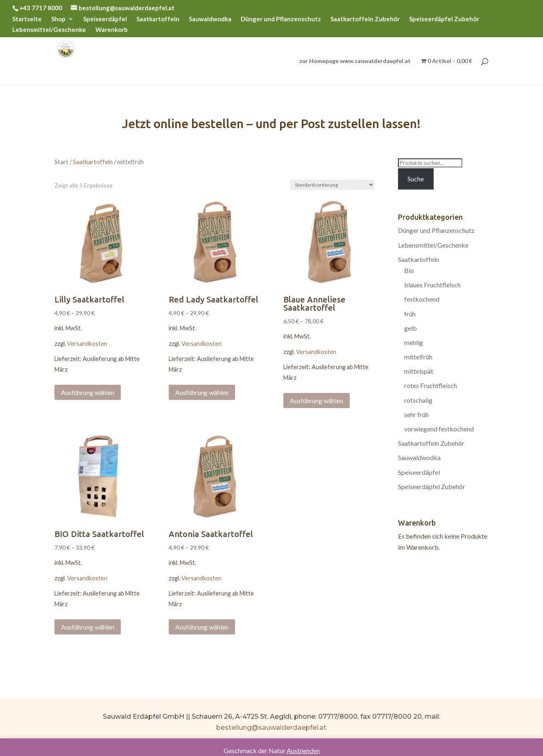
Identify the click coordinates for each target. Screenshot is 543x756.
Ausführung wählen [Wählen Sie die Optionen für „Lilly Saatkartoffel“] (88, 392)
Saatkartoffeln (158, 19)
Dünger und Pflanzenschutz (281, 19)
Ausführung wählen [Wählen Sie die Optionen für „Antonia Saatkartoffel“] (202, 627)
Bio (409, 270)
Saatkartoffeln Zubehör (365, 19)
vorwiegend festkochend (439, 429)
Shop (58, 19)
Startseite (27, 19)
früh (410, 314)
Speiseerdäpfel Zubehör (444, 19)
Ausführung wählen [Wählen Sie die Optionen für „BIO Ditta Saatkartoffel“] (88, 627)
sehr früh (416, 414)
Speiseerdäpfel (105, 19)
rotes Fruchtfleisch (431, 385)
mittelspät (419, 371)
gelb (411, 328)
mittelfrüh (418, 357)
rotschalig (418, 400)
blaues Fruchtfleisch (432, 285)
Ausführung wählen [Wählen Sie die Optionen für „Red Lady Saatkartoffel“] (202, 392)
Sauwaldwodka (210, 19)
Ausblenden (303, 750)
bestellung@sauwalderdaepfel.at (271, 728)
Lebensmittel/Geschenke (49, 30)
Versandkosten (87, 344)
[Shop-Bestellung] (332, 185)
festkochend (422, 299)
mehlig (414, 342)
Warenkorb (112, 30)
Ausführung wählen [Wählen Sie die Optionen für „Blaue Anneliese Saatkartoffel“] (317, 401)
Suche (416, 179)
